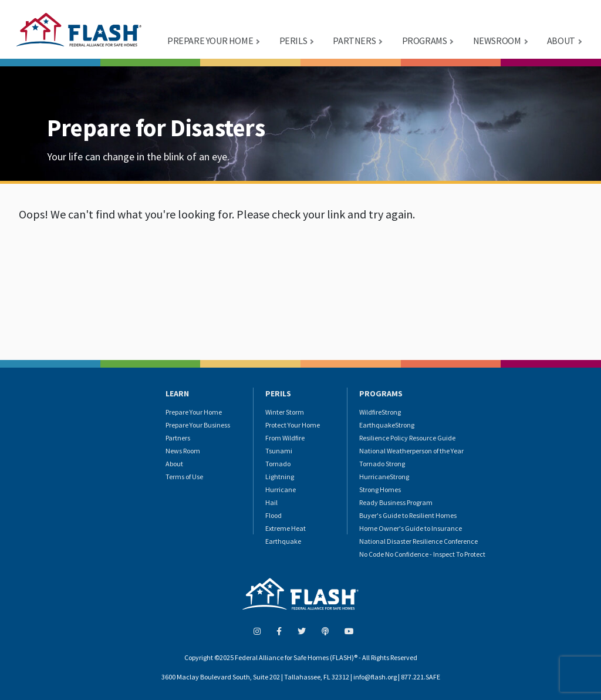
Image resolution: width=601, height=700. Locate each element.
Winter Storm (285, 412)
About (174, 464)
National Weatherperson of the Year (411, 451)
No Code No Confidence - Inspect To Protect (422, 554)
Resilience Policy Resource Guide (407, 438)
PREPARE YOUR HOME (210, 41)
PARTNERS (354, 41)
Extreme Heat (286, 528)
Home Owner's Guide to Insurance (411, 528)
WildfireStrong (380, 412)
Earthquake (283, 541)
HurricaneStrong (384, 477)
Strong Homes (380, 489)
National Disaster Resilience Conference (418, 541)
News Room (183, 451)
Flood (274, 515)
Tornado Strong (382, 464)
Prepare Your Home (194, 412)
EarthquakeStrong (387, 425)
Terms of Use (184, 477)
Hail (271, 502)
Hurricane (281, 489)
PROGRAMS (425, 41)
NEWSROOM (497, 41)
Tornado (278, 464)
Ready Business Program (396, 502)
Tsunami (279, 451)
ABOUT (561, 41)
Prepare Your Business (198, 425)
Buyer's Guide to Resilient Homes (408, 515)
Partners (178, 438)
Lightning (280, 477)
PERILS (293, 41)
